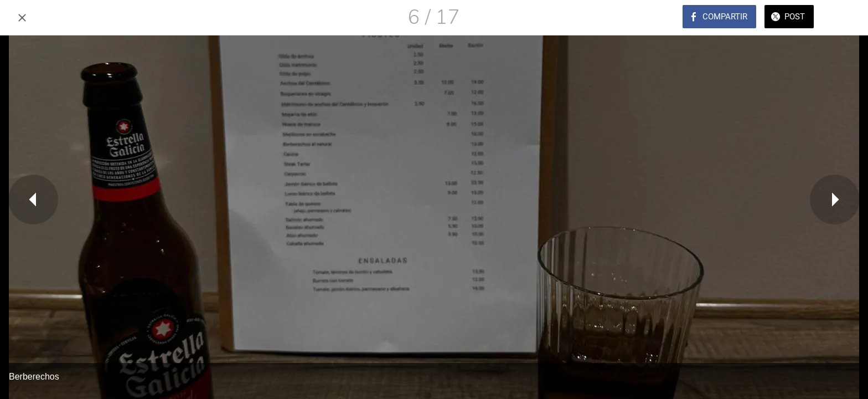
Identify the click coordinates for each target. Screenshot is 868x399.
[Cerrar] (22, 18)
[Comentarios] (846, 18)
